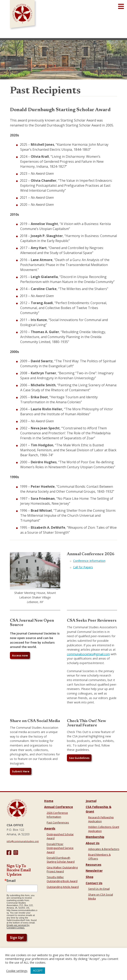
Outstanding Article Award (63, 887)
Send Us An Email (99, 889)
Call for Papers (83, 567)
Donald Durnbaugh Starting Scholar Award (61, 860)
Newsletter (94, 871)
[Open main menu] (121, 6)
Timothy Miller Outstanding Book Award (62, 879)
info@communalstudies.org (23, 841)
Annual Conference (59, 807)
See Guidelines (79, 758)
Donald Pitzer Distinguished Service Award (60, 848)
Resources (94, 865)
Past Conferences (58, 822)
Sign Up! (17, 938)
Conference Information (89, 561)
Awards (50, 828)
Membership (95, 837)
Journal (91, 801)
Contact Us (94, 883)
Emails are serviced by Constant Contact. (18, 926)
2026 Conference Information (57, 815)
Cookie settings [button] (17, 971)
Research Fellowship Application (101, 819)
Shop (90, 877)
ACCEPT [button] (38, 970)
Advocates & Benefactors (104, 849)
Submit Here (21, 771)
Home (49, 801)
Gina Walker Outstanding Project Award (62, 869)
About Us (93, 843)
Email (11, 881)
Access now (20, 655)
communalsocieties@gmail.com (88, 654)
